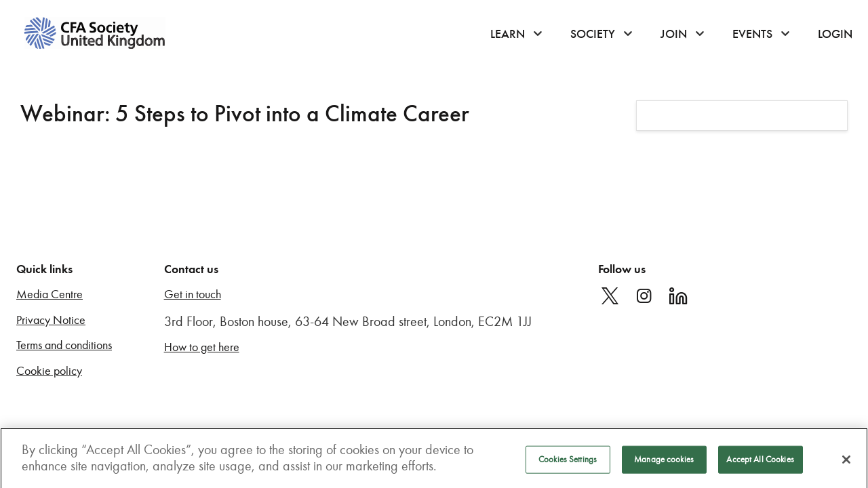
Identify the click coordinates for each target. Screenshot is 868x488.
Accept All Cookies (760, 465)
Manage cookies (664, 465)
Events (752, 34)
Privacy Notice (51, 320)
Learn (508, 34)
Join (674, 34)
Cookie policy (49, 371)
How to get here (202, 347)
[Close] (846, 465)
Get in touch (193, 294)
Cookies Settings (568, 465)
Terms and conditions (64, 345)
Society (593, 34)
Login (835, 34)
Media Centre (50, 294)
